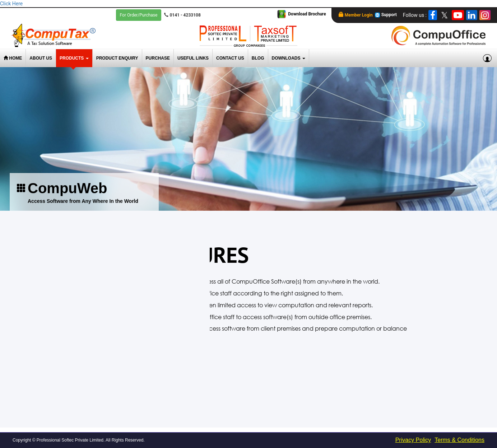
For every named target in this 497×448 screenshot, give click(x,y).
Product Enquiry (117, 58)
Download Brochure (307, 14)
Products (74, 58)
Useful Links (193, 58)
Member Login (356, 15)
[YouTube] (458, 15)
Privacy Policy (413, 440)
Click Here (11, 4)
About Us (41, 58)
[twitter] (444, 15)
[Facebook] (433, 15)
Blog (258, 58)
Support (386, 15)
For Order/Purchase (139, 15)
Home (13, 58)
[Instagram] (485, 15)
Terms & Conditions (459, 440)
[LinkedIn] (472, 15)
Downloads (289, 58)
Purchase (158, 58)
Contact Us (230, 58)
